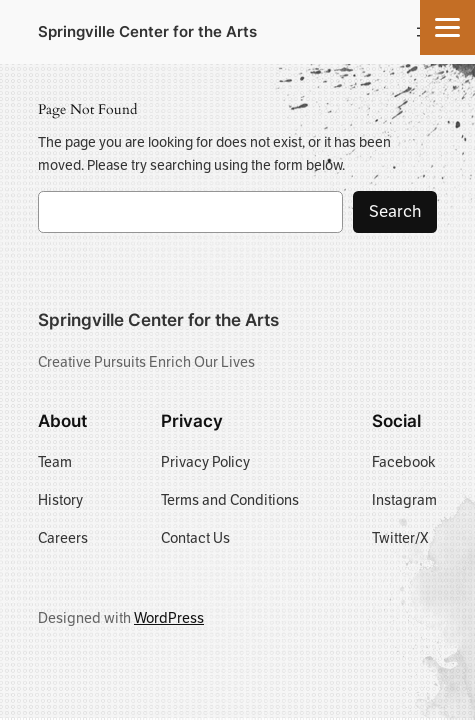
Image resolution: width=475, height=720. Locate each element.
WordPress (169, 618)
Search (395, 211)
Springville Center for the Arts (147, 32)
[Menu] (447, 27)
